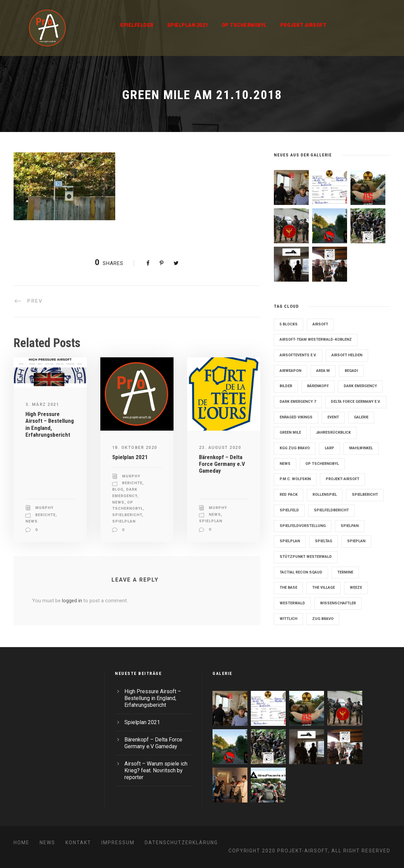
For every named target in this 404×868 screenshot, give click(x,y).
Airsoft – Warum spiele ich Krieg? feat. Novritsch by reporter (156, 770)
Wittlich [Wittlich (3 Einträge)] (288, 619)
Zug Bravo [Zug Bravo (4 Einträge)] (323, 619)
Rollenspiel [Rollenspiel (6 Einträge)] (325, 495)
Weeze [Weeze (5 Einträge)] (356, 588)
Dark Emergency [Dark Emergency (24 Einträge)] (360, 386)
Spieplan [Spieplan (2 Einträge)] (356, 541)
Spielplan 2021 (188, 25)
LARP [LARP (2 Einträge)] (329, 448)
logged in (72, 601)
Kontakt (78, 843)
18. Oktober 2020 (135, 448)
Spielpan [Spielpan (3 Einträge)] (350, 526)
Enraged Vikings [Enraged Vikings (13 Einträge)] (296, 417)
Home (22, 843)
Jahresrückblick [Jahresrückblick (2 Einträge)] (333, 432)
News (32, 521)
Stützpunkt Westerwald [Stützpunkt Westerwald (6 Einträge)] (306, 557)
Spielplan (124, 521)
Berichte (45, 515)
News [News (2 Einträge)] (285, 464)
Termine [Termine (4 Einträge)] (345, 572)
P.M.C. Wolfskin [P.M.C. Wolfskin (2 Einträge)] (295, 479)
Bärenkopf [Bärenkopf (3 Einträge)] (318, 386)
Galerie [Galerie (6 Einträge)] (361, 417)
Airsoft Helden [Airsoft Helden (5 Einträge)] (347, 355)
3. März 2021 (42, 404)
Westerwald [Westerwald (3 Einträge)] (292, 603)
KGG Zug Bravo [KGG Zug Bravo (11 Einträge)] (295, 448)
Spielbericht (127, 515)
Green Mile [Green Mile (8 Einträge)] (290, 432)
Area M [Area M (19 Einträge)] (323, 371)
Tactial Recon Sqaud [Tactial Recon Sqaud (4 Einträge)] (301, 572)
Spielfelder (137, 25)
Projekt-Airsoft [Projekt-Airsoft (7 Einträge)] (342, 479)
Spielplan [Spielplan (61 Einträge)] (290, 541)
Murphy (44, 508)
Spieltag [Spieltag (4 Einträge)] (324, 541)
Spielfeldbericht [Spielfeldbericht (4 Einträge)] (331, 510)
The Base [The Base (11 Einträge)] (288, 588)
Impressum (118, 843)
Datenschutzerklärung (181, 843)
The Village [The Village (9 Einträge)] (324, 588)
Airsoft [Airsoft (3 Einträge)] (320, 324)
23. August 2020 (220, 448)
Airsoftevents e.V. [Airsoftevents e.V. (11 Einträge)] (298, 355)
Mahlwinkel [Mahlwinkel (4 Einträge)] (361, 448)
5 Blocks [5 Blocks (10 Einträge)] (289, 324)
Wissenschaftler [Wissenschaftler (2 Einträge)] (338, 603)
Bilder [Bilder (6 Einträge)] (286, 386)
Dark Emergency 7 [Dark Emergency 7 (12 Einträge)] (298, 402)
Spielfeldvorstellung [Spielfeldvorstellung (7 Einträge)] (303, 526)
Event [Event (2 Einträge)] (333, 417)
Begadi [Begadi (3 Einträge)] (351, 371)
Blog (118, 489)
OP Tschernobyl (244, 25)
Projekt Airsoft (304, 25)
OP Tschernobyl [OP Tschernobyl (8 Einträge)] (322, 464)
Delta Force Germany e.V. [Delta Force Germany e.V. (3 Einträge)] (356, 402)
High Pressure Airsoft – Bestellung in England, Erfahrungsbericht (50, 424)
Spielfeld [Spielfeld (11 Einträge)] (289, 510)
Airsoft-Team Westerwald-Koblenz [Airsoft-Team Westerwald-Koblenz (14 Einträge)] (316, 339)
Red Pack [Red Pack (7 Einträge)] (289, 495)
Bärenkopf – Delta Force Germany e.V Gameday (222, 464)
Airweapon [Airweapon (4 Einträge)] (290, 371)
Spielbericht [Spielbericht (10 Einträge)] (365, 495)
